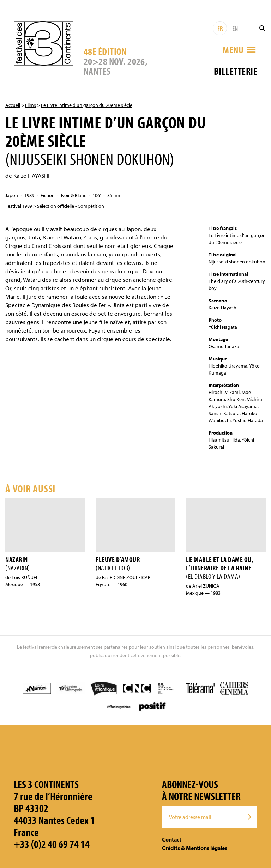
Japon (12, 195)
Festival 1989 (19, 206)
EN (235, 28)
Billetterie (236, 71)
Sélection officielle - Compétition (71, 206)
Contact (172, 839)
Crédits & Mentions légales (195, 848)
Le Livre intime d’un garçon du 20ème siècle (87, 105)
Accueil (13, 105)
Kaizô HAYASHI (31, 175)
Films (31, 105)
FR (220, 28)
